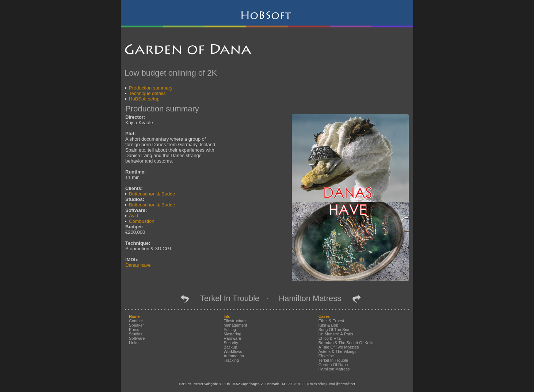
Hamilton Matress (314, 298)
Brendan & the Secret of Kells (346, 343)
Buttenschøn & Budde (152, 194)
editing (230, 330)
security (231, 343)
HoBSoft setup (144, 99)
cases (324, 316)
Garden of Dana (333, 365)
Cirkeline (326, 356)
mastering (232, 334)
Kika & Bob (328, 325)
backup (230, 347)
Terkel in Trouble (225, 298)
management (235, 325)
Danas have (138, 265)
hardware (232, 338)
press (134, 330)
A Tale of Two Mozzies (339, 347)
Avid (133, 216)
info (227, 316)
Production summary (151, 88)
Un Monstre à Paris (336, 334)
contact (136, 321)
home (134, 316)
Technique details (147, 93)
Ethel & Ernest (331, 321)
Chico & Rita (330, 338)
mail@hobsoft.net (342, 384)
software (137, 338)
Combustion (142, 221)
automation (234, 356)
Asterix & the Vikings (337, 351)
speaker (136, 325)
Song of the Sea (334, 330)
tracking (231, 360)
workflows (233, 351)
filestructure (235, 321)
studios (136, 334)
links (134, 343)
